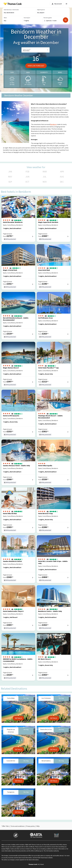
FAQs (38, 826)
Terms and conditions (18, 826)
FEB (27, 172)
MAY (10, 177)
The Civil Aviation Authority (51, 851)
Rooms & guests (48, 18)
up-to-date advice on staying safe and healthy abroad (49, 856)
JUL (45, 177)
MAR (45, 172)
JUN (27, 177)
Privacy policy (30, 826)
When (5, 18)
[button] (36, 50)
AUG (62, 177)
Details (18, 718)
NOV (45, 182)
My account (57, 4)
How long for (27, 18)
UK (38, 864)
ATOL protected (10, 239)
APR (62, 172)
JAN (10, 172)
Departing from (41, 10)
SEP (10, 182)
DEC (62, 182)
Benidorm (53, 124)
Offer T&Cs (6, 826)
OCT (27, 182)
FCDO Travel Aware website (45, 858)
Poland (42, 864)
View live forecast (36, 66)
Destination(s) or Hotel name (11, 10)
